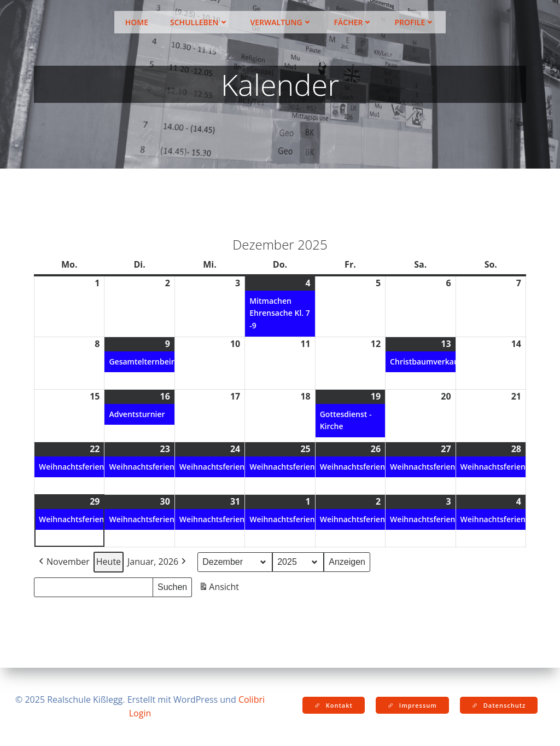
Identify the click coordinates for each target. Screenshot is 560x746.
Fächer (354, 22)
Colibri (252, 699)
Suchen (174, 586)
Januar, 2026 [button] (158, 562)
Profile (415, 22)
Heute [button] (109, 562)
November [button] (63, 562)
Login (140, 713)
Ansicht (220, 589)
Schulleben (199, 22)
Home (137, 22)
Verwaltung (281, 22)
